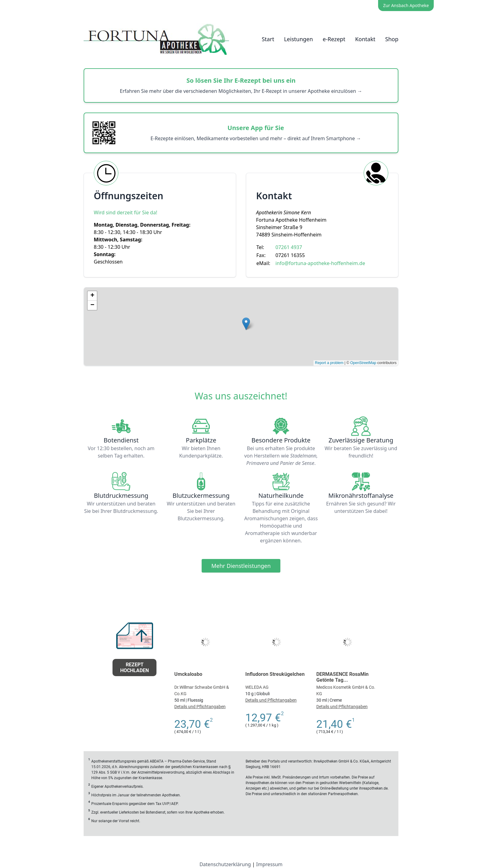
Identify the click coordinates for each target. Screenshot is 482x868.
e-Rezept (334, 39)
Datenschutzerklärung (225, 864)
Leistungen (298, 39)
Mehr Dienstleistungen (241, 566)
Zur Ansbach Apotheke (406, 5)
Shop (392, 39)
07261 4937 (289, 247)
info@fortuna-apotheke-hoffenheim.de (320, 263)
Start (268, 39)
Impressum (269, 864)
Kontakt (365, 39)
